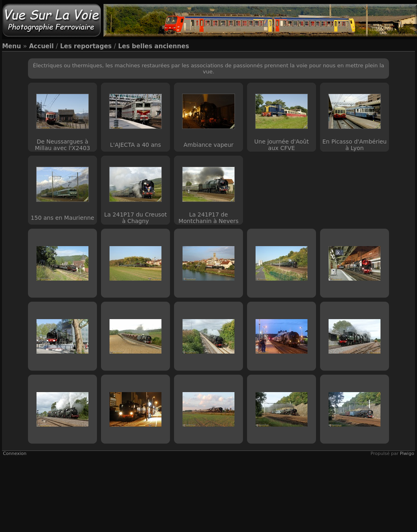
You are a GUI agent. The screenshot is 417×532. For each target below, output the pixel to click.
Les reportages (86, 46)
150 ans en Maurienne (62, 218)
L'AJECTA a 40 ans (135, 145)
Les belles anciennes (154, 46)
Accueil (42, 46)
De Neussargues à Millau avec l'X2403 (62, 145)
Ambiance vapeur (208, 145)
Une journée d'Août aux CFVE (282, 145)
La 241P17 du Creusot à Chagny (135, 218)
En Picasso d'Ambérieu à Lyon (355, 145)
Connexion (15, 454)
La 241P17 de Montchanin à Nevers (208, 218)
